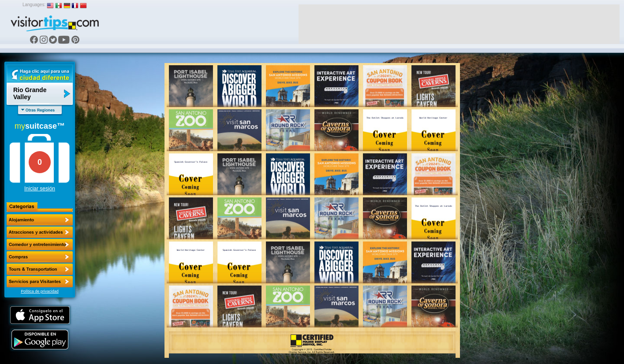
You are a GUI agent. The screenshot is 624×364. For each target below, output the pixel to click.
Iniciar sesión (40, 189)
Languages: (34, 5)
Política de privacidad (40, 291)
